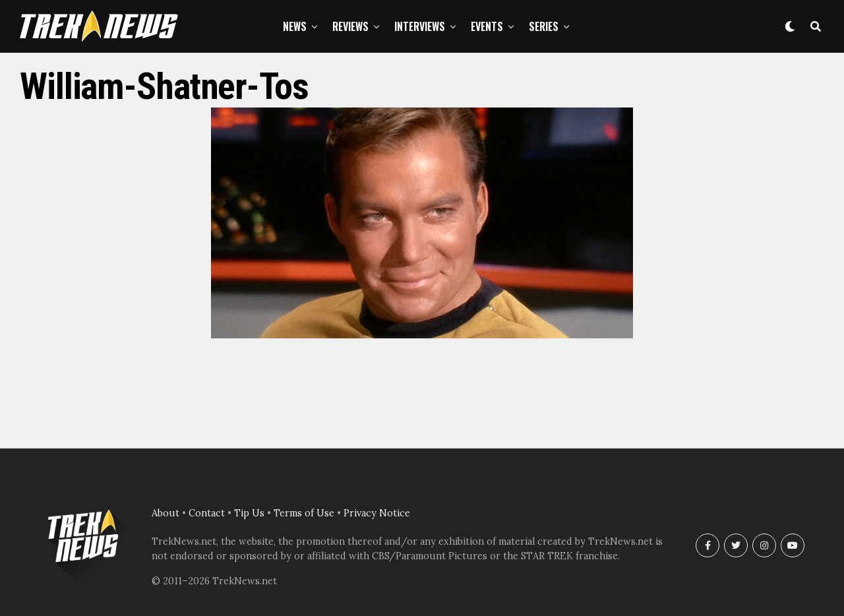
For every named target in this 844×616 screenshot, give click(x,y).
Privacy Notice (377, 513)
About (166, 513)
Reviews (350, 26)
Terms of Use (304, 513)
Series (544, 26)
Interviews (420, 26)
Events (487, 26)
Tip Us (249, 513)
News (295, 26)
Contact (207, 513)
